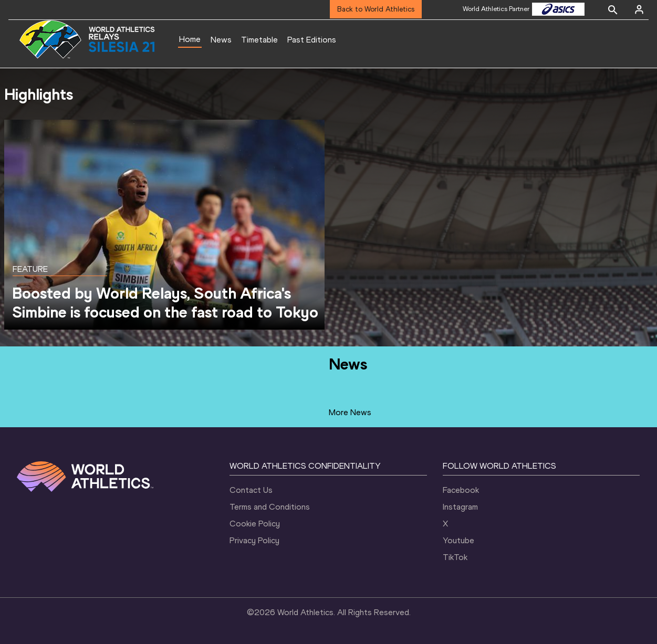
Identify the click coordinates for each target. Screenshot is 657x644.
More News (350, 412)
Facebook (461, 490)
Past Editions (312, 40)
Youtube (458, 540)
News (221, 40)
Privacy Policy (254, 540)
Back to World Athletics (376, 9)
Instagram (460, 507)
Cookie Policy (255, 524)
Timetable (259, 40)
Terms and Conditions (270, 507)
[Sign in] (639, 9)
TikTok (455, 557)
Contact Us (251, 490)
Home (190, 39)
